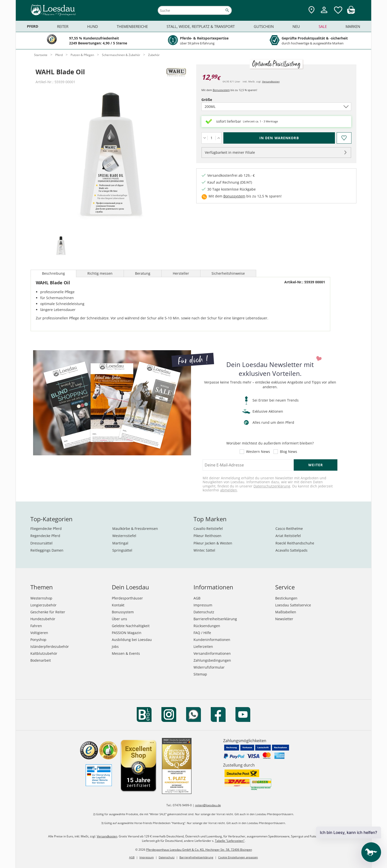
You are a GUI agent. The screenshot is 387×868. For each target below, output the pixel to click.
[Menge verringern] (204, 138)
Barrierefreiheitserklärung (215, 619)
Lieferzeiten (203, 646)
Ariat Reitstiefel (288, 536)
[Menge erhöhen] (219, 138)
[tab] (61, 246)
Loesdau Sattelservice (293, 605)
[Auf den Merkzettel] (344, 138)
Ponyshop (38, 640)
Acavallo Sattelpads (291, 550)
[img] (351, 12)
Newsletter (284, 619)
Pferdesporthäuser (127, 598)
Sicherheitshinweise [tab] (228, 273)
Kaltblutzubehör (44, 653)
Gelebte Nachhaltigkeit (131, 626)
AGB (197, 598)
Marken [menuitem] (353, 26)
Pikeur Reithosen (207, 536)
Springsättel (122, 550)
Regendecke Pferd (45, 536)
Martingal (120, 543)
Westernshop (41, 598)
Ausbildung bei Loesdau (132, 640)
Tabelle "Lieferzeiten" (230, 841)
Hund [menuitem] (93, 26)
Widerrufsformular (209, 667)
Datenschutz (204, 612)
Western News (258, 452)
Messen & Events (126, 653)
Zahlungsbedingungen (212, 660)
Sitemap (200, 674)
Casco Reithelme (289, 529)
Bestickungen (286, 598)
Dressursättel (41, 543)
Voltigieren (39, 633)
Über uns (119, 619)
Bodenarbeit (41, 660)
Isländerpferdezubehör (50, 646)
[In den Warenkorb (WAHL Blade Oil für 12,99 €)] (279, 138)
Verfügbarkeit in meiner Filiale (230, 152)
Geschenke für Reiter (48, 612)
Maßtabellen (286, 612)
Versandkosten (271, 81)
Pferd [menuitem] (33, 26)
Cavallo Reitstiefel (208, 529)
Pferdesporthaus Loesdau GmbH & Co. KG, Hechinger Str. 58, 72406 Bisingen (199, 850)
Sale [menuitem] (323, 26)
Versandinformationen (212, 653)
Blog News (289, 452)
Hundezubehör (43, 619)
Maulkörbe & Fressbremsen (135, 529)
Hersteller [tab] (181, 273)
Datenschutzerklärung (272, 486)
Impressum (203, 605)
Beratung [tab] (143, 273)
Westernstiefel (124, 536)
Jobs (115, 646)
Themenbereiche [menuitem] (132, 26)
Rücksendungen (207, 626)
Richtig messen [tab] (100, 273)
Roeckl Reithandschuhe (295, 543)
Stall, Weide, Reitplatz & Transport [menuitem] (201, 26)
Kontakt (118, 605)
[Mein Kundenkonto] (324, 14)
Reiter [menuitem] (63, 26)
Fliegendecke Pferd (46, 529)
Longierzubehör (43, 605)
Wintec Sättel (204, 550)
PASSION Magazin (127, 633)
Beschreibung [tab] (53, 273)
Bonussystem (221, 90)
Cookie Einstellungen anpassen (238, 857)
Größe (215, 100)
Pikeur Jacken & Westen (213, 543)
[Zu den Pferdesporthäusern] (311, 10)
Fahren (36, 626)
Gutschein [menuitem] (264, 26)
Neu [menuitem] (296, 26)
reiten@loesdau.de (208, 805)
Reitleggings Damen (47, 550)
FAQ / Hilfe (202, 633)
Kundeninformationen (212, 640)
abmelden (229, 490)
